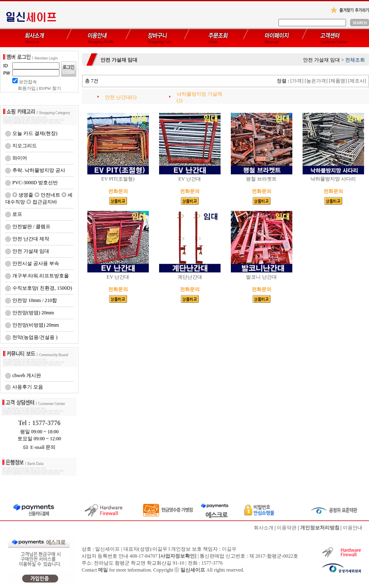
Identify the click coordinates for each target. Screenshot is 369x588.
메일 (103, 570)
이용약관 (287, 528)
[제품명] (338, 81)
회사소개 (264, 528)
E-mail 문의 (40, 447)
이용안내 (353, 528)
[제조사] (357, 81)
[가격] (297, 81)
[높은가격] (316, 81)
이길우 (229, 549)
